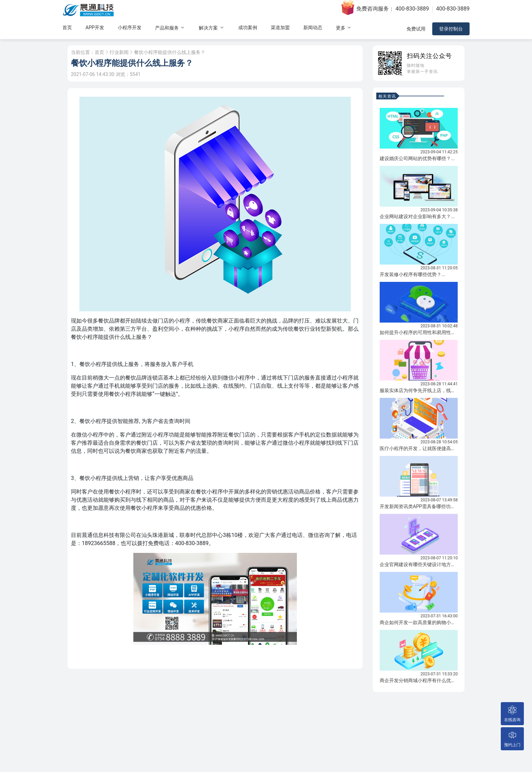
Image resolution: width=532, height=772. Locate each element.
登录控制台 (451, 29)
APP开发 (95, 27)
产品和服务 (170, 28)
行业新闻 (119, 52)
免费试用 (416, 29)
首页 (67, 27)
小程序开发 (130, 27)
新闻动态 (313, 27)
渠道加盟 (280, 27)
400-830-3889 (412, 9)
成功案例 (248, 27)
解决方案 (212, 28)
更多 (344, 28)
